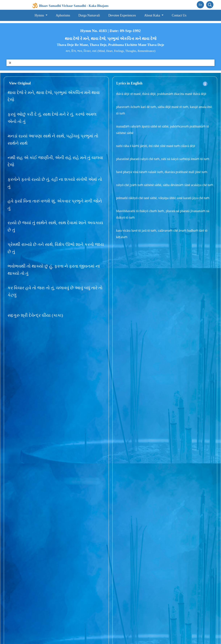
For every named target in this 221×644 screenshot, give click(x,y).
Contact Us (179, 15)
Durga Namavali (89, 15)
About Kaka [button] (153, 15)
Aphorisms (63, 15)
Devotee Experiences (122, 15)
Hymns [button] (40, 15)
